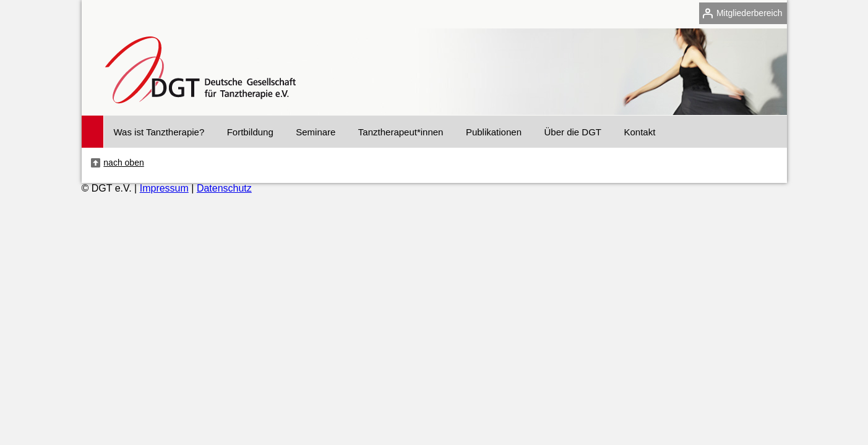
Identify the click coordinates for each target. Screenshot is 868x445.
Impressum (164, 188)
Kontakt (639, 132)
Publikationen (494, 132)
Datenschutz (224, 188)
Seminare (316, 132)
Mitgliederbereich (750, 13)
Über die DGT (573, 132)
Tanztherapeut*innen (401, 132)
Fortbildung (250, 132)
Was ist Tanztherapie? (159, 132)
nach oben (123, 163)
